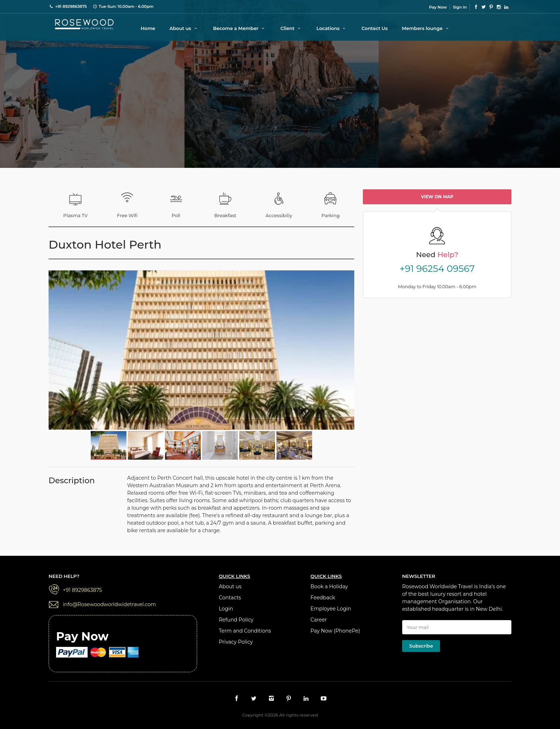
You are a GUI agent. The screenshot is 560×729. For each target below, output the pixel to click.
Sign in (460, 7)
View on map (437, 197)
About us (184, 28)
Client (291, 28)
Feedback (323, 598)
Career (319, 620)
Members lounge (426, 28)
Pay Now (438, 7)
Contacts (230, 598)
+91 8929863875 (82, 590)
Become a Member (239, 28)
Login (226, 609)
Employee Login (331, 609)
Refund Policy (236, 620)
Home (148, 28)
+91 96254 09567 (437, 269)
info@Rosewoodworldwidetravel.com (109, 604)
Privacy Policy (236, 642)
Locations (332, 28)
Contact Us (374, 28)
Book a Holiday (329, 586)
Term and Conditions (245, 631)
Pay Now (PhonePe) (335, 631)
